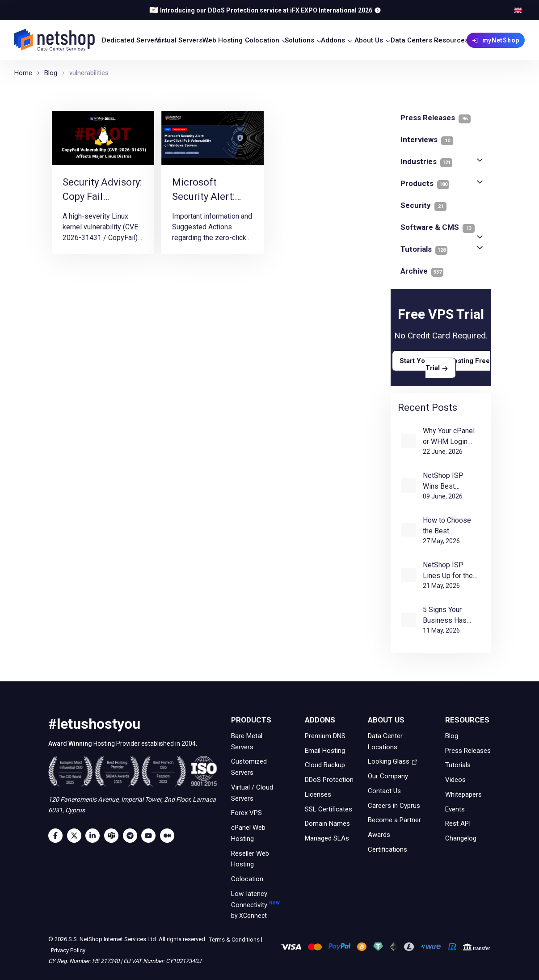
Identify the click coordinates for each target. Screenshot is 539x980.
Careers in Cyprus (394, 805)
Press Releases (468, 750)
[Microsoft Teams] (114, 836)
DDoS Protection (329, 780)
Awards (379, 835)
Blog (452, 736)
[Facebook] (58, 836)
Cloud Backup (325, 765)
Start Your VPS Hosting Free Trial (445, 364)
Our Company (388, 776)
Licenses (318, 794)
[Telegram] (132, 836)
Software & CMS (438, 227)
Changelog (461, 838)
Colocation (247, 879)
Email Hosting (325, 750)
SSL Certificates (328, 809)
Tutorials (424, 249)
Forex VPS (246, 813)
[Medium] (169, 836)
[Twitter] (76, 836)
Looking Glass (393, 761)
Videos (455, 780)
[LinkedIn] (95, 836)
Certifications (387, 849)
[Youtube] (151, 836)
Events (455, 809)
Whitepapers (463, 794)
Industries (426, 161)
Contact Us (384, 791)
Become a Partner (394, 820)
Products (425, 183)
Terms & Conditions (234, 939)
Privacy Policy (67, 950)
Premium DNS (325, 736)
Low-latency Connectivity (258, 905)
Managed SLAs (327, 838)
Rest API (458, 824)
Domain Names (327, 824)
